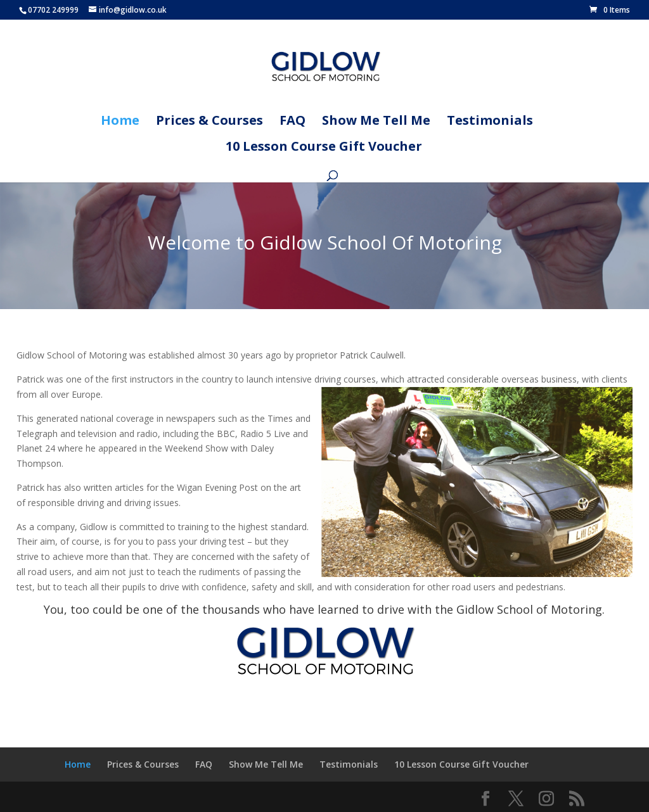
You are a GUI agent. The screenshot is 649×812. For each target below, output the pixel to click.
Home (120, 122)
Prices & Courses (209, 122)
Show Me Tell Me (376, 122)
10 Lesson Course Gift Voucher (324, 148)
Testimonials (490, 122)
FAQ (292, 122)
